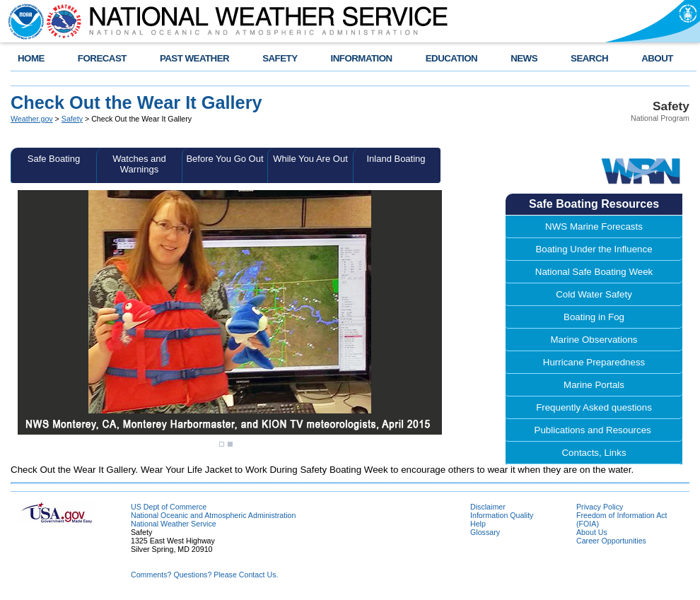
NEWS (524, 58)
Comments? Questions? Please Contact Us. (204, 575)
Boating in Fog (594, 317)
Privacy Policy (600, 507)
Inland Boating (396, 159)
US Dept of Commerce (169, 507)
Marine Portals (594, 385)
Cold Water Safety (594, 294)
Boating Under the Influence (594, 249)
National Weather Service (174, 524)
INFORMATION (362, 58)
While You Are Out (310, 159)
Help (478, 524)
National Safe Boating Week (594, 272)
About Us (592, 532)
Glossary (485, 532)
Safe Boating (54, 159)
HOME (31, 58)
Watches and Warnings (139, 164)
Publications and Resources (594, 430)
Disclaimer (488, 507)
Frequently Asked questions (594, 407)
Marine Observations (594, 340)
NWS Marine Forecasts (594, 227)
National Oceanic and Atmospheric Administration (213, 515)
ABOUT (657, 58)
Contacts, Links (594, 453)
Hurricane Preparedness (594, 362)
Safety (72, 119)
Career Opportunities (611, 541)
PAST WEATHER (194, 58)
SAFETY (280, 58)
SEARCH (589, 58)
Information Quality (502, 515)
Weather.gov (32, 119)
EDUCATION (451, 58)
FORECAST (102, 58)
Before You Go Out (224, 159)
